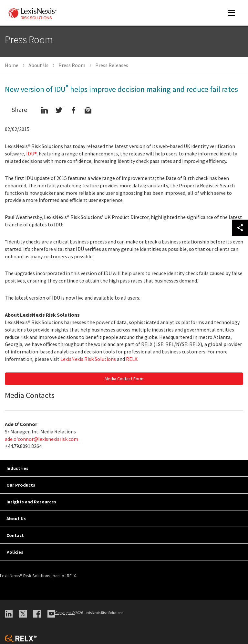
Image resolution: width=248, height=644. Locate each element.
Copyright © (65, 613)
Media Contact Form (124, 379)
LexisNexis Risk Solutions (88, 359)
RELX (132, 359)
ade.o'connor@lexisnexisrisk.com (41, 439)
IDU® (31, 154)
